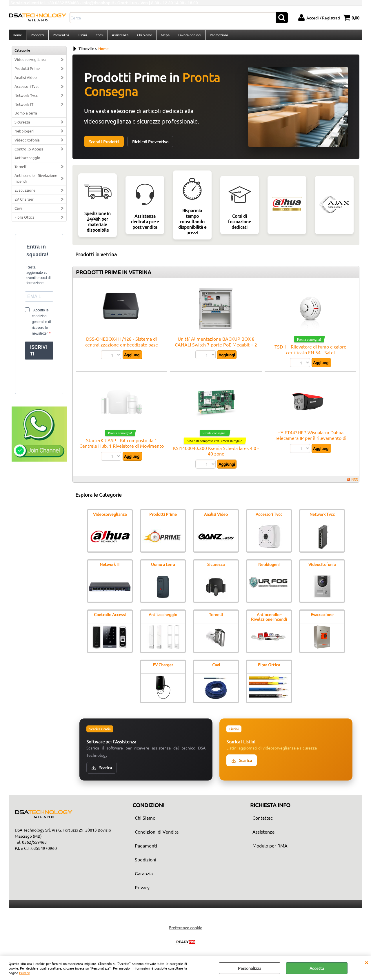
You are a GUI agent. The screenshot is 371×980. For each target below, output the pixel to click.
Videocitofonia (27, 143)
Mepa (163, 37)
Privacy (24, 973)
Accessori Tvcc (27, 90)
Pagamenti (146, 849)
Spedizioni (146, 863)
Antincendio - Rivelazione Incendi (36, 182)
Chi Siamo (143, 37)
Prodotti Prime (27, 72)
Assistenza (119, 37)
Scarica (102, 771)
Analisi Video (26, 81)
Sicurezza (22, 125)
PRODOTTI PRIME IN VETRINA (114, 275)
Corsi (98, 37)
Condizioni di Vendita (157, 835)
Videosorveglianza (30, 63)
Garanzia (144, 877)
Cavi (18, 212)
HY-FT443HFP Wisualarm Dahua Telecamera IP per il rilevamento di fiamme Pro (311, 441)
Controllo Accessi (29, 152)
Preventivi (60, 37)
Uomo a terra (26, 116)
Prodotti (37, 37)
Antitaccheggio (27, 161)
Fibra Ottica (24, 220)
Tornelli (21, 170)
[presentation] (39, 379)
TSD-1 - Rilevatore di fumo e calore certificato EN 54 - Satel (310, 353)
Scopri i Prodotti (104, 145)
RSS (355, 482)
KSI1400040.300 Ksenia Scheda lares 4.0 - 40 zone (216, 454)
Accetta (317, 968)
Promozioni (217, 37)
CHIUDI (366, 962)
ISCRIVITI (39, 354)
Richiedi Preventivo (150, 145)
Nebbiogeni (24, 134)
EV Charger (24, 203)
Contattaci (263, 821)
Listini (81, 37)
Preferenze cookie (185, 931)
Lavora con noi (188, 37)
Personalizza (250, 968)
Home (17, 37)
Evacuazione (25, 194)
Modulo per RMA (270, 849)
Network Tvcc (26, 98)
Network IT (24, 107)
